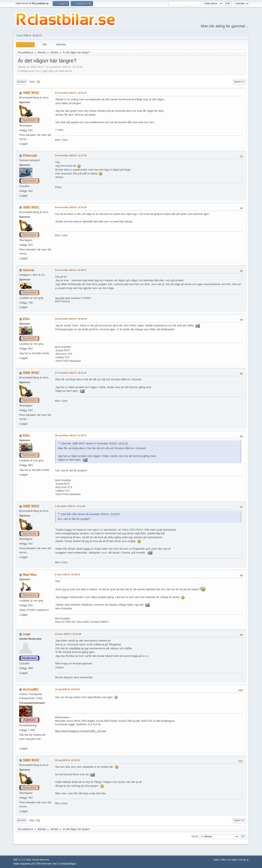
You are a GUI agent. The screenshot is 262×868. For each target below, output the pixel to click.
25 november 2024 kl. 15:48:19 (71, 319)
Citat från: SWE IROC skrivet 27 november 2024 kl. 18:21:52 (94, 444)
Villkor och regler (229, 860)
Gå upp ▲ (244, 860)
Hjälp (216, 860)
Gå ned (21, 82)
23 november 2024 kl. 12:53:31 (71, 93)
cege (27, 634)
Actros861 (31, 689)
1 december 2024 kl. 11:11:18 (70, 506)
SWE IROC (31, 93)
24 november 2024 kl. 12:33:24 (71, 207)
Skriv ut (239, 82)
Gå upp (21, 821)
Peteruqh (30, 156)
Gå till (195, 837)
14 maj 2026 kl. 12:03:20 (67, 689)
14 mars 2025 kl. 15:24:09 (68, 634)
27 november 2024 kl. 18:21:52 (71, 373)
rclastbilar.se (76, 648)
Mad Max (30, 575)
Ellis (26, 319)
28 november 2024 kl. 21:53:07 (71, 435)
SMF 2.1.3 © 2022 (22, 860)
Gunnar (29, 270)
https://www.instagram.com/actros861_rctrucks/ (80, 731)
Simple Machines (41, 860)
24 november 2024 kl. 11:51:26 (71, 155)
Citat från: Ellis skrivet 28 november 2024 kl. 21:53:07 (90, 514)
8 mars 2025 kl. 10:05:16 (67, 575)
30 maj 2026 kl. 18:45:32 (67, 760)
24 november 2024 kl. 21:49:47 (71, 270)
